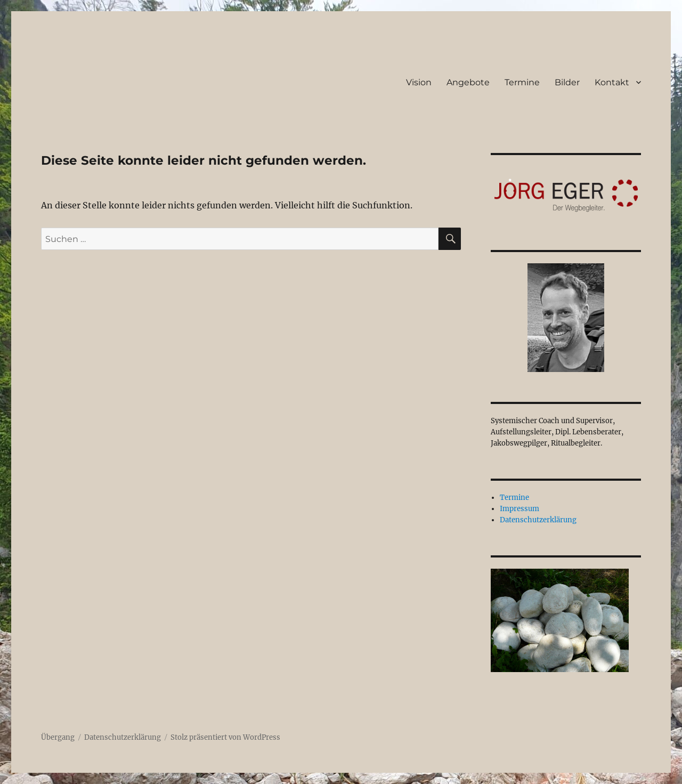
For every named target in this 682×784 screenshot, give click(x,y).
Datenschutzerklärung (538, 520)
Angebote (468, 82)
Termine (522, 82)
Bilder (567, 82)
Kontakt (612, 82)
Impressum (519, 509)
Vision (419, 82)
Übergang (58, 737)
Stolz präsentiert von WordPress (225, 737)
